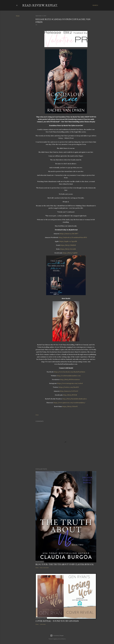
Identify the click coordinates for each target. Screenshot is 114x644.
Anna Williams (62, 639)
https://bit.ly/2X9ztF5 (70, 406)
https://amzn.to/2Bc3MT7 (69, 234)
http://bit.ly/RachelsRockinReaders (75, 399)
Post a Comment (44, 568)
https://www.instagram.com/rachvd (70, 383)
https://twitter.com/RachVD (69, 387)
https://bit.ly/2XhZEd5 (68, 245)
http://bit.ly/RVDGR (70, 395)
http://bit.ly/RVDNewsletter (70, 379)
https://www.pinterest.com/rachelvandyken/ (69, 403)
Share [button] (18, 16)
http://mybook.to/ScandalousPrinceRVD (73, 237)
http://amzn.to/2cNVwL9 (69, 391)
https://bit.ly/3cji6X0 (70, 253)
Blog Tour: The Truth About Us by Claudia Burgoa (65, 564)
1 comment (43, 624)
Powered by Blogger (57, 636)
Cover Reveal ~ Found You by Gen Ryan (57, 621)
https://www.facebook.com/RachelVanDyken (70, 372)
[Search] (95, 5)
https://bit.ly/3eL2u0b (68, 249)
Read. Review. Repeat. (40, 5)
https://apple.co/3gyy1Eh (68, 241)
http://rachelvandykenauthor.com (69, 376)
